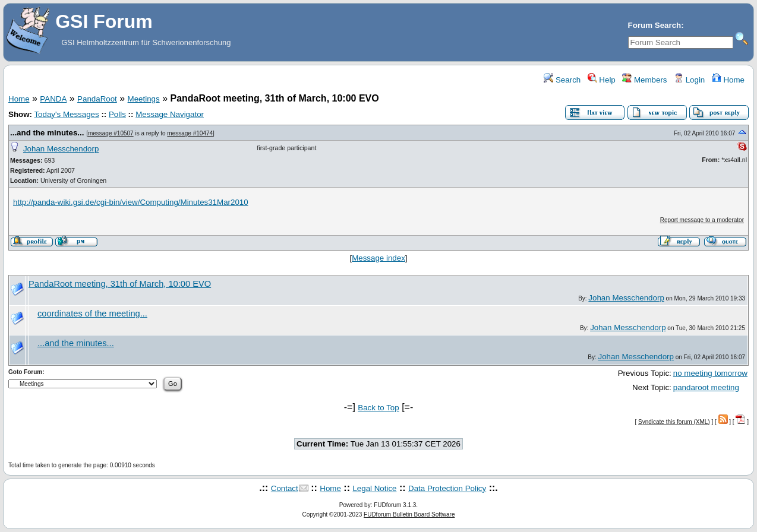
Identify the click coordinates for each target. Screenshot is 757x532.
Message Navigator (170, 114)
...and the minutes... (47, 133)
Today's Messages (66, 114)
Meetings (144, 99)
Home (728, 80)
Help (602, 80)
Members (644, 80)
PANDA (53, 99)
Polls (117, 114)
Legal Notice (374, 488)
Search (562, 80)
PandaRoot (97, 99)
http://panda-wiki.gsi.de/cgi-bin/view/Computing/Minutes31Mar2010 (131, 202)
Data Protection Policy (447, 488)
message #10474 (190, 133)
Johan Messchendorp (61, 149)
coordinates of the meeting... (92, 313)
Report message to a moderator (702, 220)
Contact (285, 488)
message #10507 (111, 133)
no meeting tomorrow (710, 373)
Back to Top (378, 408)
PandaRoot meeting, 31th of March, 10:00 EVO (120, 284)
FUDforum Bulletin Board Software (409, 514)
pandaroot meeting (706, 387)
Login (689, 80)
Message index (378, 258)
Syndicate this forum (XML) (674, 422)
